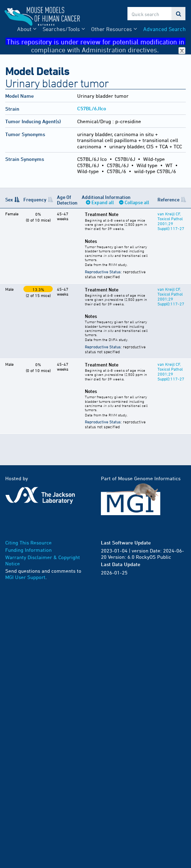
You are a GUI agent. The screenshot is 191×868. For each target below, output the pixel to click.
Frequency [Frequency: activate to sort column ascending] (35, 199)
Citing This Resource (28, 543)
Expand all (103, 202)
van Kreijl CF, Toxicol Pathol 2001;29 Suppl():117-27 (171, 221)
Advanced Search (164, 29)
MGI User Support (25, 577)
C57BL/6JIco (92, 108)
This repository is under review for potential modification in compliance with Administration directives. (96, 41)
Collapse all (137, 202)
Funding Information (28, 550)
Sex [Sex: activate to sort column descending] (9, 199)
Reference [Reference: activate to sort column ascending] (168, 199)
